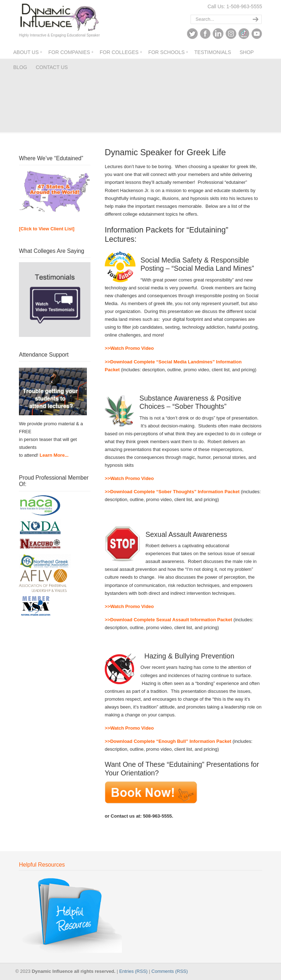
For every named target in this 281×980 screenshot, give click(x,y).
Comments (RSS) (170, 971)
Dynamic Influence (59, 17)
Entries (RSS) (133, 971)
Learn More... (54, 455)
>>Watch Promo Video (129, 348)
